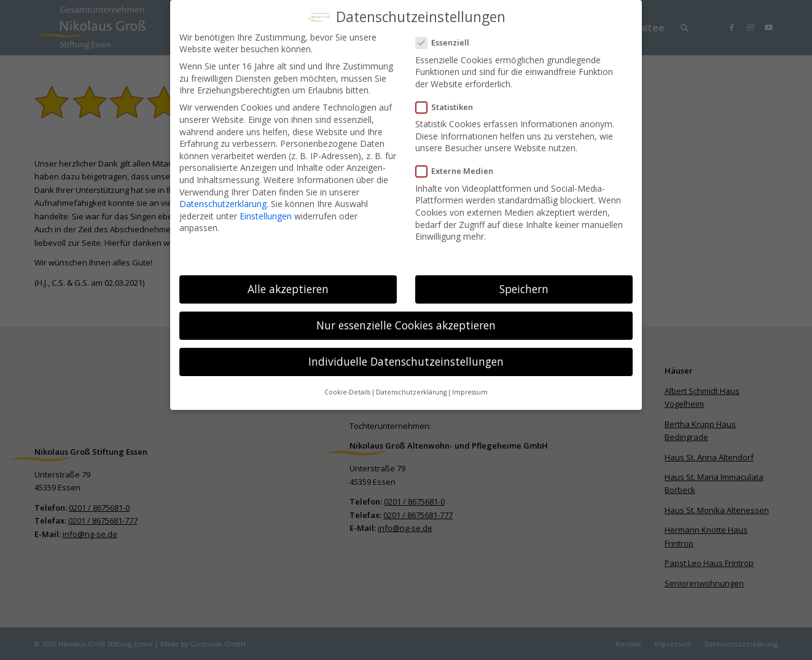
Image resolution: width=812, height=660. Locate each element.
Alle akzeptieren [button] (288, 287)
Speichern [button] (524, 287)
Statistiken (449, 105)
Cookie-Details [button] (347, 391)
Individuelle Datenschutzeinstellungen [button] (406, 360)
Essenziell (447, 41)
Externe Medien (459, 170)
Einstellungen (266, 214)
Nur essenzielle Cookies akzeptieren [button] (406, 323)
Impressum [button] (470, 391)
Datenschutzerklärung (223, 202)
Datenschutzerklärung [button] (411, 391)
